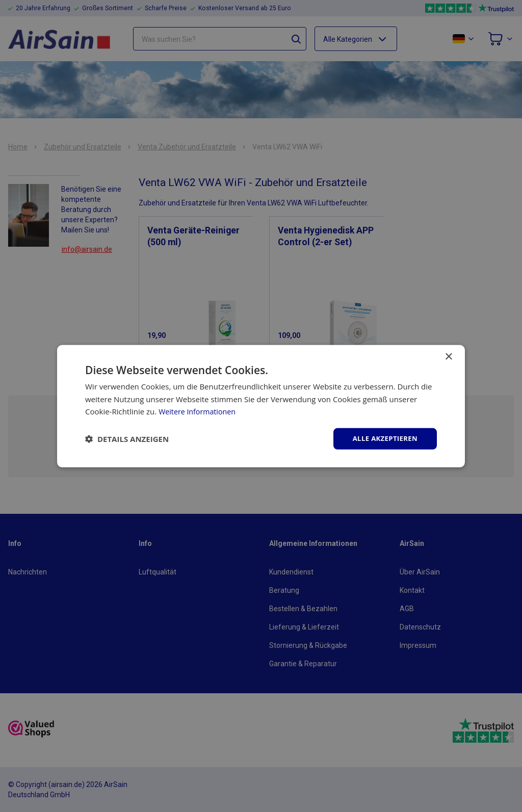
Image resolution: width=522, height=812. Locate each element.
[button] (127, 439)
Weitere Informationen (199, 411)
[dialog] (261, 406)
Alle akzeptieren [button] (383, 438)
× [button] (448, 356)
